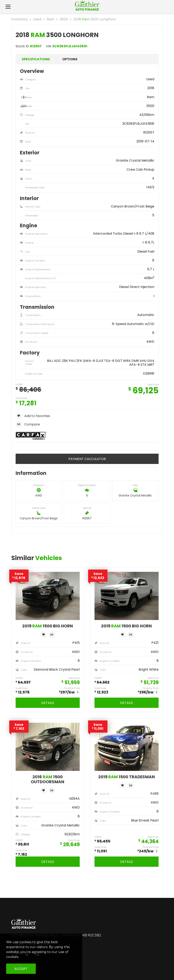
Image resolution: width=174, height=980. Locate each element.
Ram (50, 19)
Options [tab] (70, 59)
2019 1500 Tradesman (127, 777)
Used (37, 19)
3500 (64, 19)
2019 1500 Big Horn (48, 626)
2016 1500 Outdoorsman (48, 779)
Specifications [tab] (36, 59)
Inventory (19, 19)
